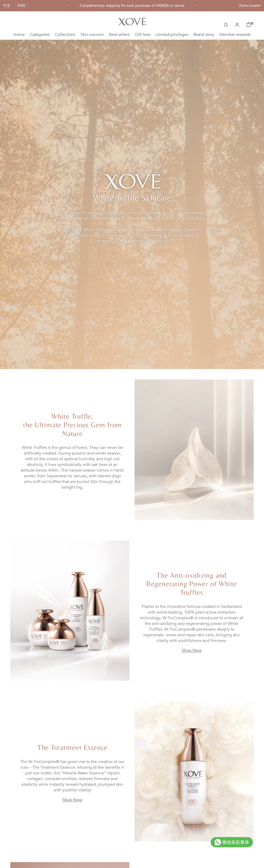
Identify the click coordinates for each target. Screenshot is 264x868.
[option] (132, 6)
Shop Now (192, 658)
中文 (7, 6)
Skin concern (92, 35)
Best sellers (119, 35)
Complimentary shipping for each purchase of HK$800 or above (132, 6)
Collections (65, 35)
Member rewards (235, 35)
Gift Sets (143, 35)
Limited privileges (172, 35)
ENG (22, 6)
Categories (40, 35)
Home (19, 35)
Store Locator (250, 6)
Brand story (204, 35)
